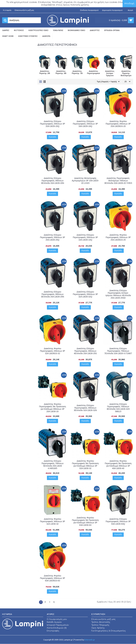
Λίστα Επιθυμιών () (57, 628)
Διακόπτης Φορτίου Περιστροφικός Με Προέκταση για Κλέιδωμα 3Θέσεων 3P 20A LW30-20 (53, 408)
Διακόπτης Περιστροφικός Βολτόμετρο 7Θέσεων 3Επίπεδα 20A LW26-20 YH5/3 (118, 181)
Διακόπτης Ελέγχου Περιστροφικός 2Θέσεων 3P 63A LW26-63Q (118, 521)
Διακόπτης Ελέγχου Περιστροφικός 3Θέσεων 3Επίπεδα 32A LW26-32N (85, 408)
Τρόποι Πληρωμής (100, 625)
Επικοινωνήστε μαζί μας (103, 619)
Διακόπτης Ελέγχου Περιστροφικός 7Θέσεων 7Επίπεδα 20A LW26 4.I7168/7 (118, 351)
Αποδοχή (129, 4)
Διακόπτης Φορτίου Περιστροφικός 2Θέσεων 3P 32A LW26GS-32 (53, 351)
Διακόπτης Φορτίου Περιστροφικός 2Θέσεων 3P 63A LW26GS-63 (53, 578)
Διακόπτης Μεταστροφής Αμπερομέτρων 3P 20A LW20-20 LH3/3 (85, 181)
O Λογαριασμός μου (57, 619)
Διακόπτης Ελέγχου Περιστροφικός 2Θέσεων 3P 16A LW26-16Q (85, 124)
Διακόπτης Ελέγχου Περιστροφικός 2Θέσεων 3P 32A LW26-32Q (85, 294)
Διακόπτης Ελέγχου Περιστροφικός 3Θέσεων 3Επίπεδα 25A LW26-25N (52, 294)
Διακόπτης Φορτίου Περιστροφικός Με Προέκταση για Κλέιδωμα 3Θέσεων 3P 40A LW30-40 (118, 465)
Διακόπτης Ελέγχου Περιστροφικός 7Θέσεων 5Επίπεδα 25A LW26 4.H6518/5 (52, 465)
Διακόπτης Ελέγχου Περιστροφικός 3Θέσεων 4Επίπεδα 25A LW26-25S (85, 351)
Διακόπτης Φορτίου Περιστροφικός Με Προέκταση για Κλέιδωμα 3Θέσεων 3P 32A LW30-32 (85, 465)
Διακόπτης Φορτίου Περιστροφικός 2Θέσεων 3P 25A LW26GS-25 (118, 237)
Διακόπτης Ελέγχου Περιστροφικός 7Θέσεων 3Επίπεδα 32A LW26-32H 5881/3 (118, 408)
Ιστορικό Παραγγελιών (58, 625)
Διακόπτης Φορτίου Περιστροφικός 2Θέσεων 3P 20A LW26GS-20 (118, 124)
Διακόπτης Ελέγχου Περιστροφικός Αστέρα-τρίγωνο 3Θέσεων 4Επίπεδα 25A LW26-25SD (118, 294)
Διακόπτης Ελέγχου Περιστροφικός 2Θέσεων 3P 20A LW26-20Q (53, 124)
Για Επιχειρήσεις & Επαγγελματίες (109, 631)
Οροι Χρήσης (98, 628)
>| (54, 602)
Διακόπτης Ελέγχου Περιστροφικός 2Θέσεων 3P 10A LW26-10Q (85, 237)
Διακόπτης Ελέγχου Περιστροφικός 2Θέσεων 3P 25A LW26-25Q (53, 237)
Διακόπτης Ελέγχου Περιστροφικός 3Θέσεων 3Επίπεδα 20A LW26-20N (52, 181)
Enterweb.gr (90, 640)
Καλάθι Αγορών (54, 622)
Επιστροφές (53, 631)
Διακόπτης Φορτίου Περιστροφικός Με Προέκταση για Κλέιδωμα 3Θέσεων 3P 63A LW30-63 (85, 521)
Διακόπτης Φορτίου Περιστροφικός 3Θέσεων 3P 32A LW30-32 (53, 521)
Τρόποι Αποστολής (101, 622)
